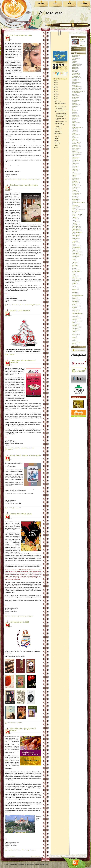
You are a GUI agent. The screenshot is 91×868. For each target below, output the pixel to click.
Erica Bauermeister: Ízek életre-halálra (24, 185)
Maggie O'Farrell (76, 226)
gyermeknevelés (76, 154)
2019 (55, 86)
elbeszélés (75, 115)
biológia (74, 84)
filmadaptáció (75, 135)
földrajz (74, 139)
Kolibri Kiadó (75, 205)
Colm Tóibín (75, 97)
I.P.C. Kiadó (75, 166)
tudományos (75, 329)
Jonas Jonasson (76, 186)
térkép (74, 319)
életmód (74, 118)
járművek (74, 175)
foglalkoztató (75, 138)
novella (74, 250)
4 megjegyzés (19, 723)
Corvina (74, 102)
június (56, 137)
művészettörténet (76, 246)
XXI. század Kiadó (76, 342)
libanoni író (75, 219)
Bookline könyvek (76, 87)
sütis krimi (26, 448)
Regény (69, 3)
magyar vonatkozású (77, 232)
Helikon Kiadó (75, 160)
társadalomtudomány (77, 313)
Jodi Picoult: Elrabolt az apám (21, 35)
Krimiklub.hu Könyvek (77, 214)
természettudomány (77, 321)
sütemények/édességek (78, 295)
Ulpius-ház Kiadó (76, 330)
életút (73, 121)
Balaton (74, 81)
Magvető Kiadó (76, 228)
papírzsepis (75, 262)
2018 (55, 88)
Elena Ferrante (76, 117)
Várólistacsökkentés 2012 (19, 622)
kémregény (75, 196)
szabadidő (75, 298)
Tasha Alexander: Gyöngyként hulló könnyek (60, 125)
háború (74, 156)
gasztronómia (13, 305)
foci (73, 136)
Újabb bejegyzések (11, 856)
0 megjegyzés (38, 179)
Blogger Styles (44, 864)
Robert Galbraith (76, 279)
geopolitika (75, 150)
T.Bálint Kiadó (75, 310)
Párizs (74, 264)
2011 (55, 100)
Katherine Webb (76, 193)
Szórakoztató (83, 3)
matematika (75, 237)
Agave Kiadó (75, 58)
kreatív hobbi (75, 211)
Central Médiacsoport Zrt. (78, 91)
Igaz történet (75, 169)
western (74, 341)
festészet (74, 132)
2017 (55, 90)
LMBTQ (74, 223)
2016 (55, 91)
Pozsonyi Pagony (76, 271)
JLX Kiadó (75, 180)
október (57, 130)
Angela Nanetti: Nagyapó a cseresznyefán (25, 455)
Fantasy (74, 130)
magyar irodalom (76, 229)
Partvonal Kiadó (76, 267)
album (74, 63)
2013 (55, 97)
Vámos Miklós (75, 335)
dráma (74, 112)
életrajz (74, 120)
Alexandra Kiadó (76, 64)
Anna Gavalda (75, 75)
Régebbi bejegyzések (35, 856)
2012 (55, 98)
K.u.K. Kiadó (13, 616)
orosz (73, 259)
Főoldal (23, 856)
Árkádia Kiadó (75, 76)
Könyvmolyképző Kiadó (77, 210)
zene (73, 344)
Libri (73, 220)
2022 (55, 83)
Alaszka (74, 61)
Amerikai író (75, 69)
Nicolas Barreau (76, 249)
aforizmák (74, 57)
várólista (12, 723)
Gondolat (74, 151)
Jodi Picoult (18, 179)
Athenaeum (13, 179)
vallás (74, 333)
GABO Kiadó (75, 144)
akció (73, 60)
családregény (75, 105)
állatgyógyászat (76, 66)
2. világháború (75, 55)
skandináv (75, 288)
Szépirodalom (41, 3)
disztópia (74, 111)
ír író (73, 172)
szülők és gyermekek (77, 309)
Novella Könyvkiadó (77, 252)
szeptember (58, 132)
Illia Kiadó (12, 448)
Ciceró (74, 94)
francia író (74, 141)
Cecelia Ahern (75, 90)
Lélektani (74, 217)
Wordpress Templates (30, 864)
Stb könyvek (75, 294)
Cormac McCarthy (76, 100)
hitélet (74, 162)
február (57, 144)
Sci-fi (73, 286)
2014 (55, 95)
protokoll (74, 273)
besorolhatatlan (76, 82)
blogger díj (75, 85)
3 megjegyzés (12, 354)
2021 (55, 84)
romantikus (75, 282)
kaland (74, 189)
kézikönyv (74, 201)
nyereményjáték (76, 256)
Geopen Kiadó (75, 148)
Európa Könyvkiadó (77, 127)
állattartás (74, 67)
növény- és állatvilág (77, 255)
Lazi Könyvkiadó (76, 216)
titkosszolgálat (75, 324)
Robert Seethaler (76, 280)
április (56, 140)
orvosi (74, 261)
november (57, 128)
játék (73, 177)
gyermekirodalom (76, 153)
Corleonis (74, 99)
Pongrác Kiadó (76, 270)
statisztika (74, 292)
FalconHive (21, 864)
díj (73, 109)
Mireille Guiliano (76, 243)
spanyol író (75, 289)
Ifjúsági (74, 168)
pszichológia (75, 276)
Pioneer (21, 305)
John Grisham (75, 183)
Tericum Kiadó (25, 850)
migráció (74, 241)
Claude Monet (75, 96)
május (56, 139)
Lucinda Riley (75, 225)
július (56, 135)
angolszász (75, 72)
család (74, 103)
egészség (74, 114)
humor (74, 165)
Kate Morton (75, 192)
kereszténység (75, 199)
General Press (75, 147)
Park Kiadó (75, 265)
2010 (55, 147)
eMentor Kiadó (76, 123)
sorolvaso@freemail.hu (76, 52)
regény (26, 179)
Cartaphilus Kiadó (76, 88)
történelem (75, 325)
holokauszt (75, 163)
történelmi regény (76, 327)
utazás (74, 332)
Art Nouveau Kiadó (76, 78)
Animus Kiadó (75, 73)
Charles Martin (76, 93)
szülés (74, 307)
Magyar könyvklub (76, 231)
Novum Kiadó (75, 253)
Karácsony (75, 190)
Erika (83, 39)
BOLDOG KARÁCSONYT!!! (20, 311)
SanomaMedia (75, 285)
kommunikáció (75, 207)
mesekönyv (75, 240)
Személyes (75, 301)
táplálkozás (75, 312)
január (56, 146)
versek (74, 338)
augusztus (57, 133)
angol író (74, 70)
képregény (75, 198)
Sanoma (74, 283)
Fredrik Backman (76, 142)
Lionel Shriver (75, 222)
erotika (74, 124)
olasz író (74, 258)
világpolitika (75, 339)
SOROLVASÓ (54, 13)
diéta (73, 108)
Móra (12, 508)
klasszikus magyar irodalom (78, 202)
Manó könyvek (75, 234)
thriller (74, 322)
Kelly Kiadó (75, 195)
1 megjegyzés (17, 508)
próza (74, 274)
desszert (74, 106)
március (57, 142)
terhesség (74, 316)
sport (73, 291)
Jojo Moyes (75, 184)
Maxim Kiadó (75, 238)
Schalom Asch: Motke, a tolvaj (21, 514)
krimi (19, 448)
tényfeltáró (75, 315)
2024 (55, 81)
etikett (74, 126)
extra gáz (74, 129)
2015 (55, 93)
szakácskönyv (75, 300)
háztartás (74, 159)
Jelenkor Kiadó (76, 178)
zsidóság (74, 345)
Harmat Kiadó (75, 157)
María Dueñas (75, 235)
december (57, 102)
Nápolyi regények (76, 247)
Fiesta (74, 133)
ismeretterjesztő (76, 174)
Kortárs (55, 3)
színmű (74, 304)
